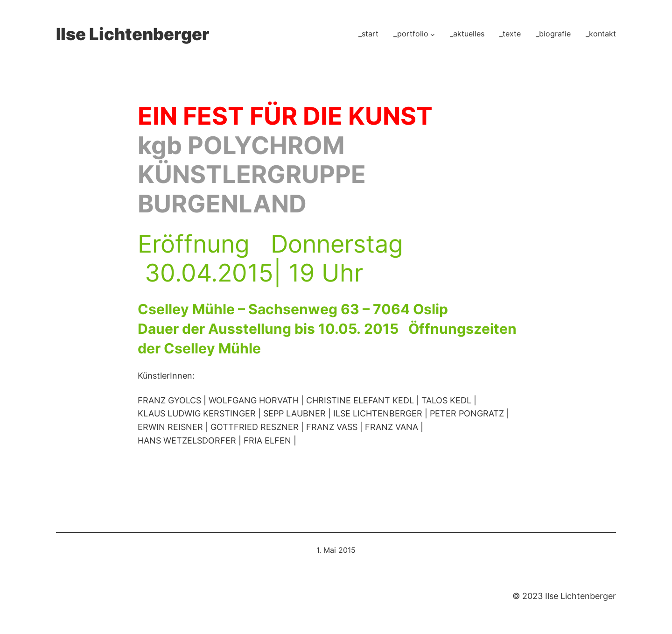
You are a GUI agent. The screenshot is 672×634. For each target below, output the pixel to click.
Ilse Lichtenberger (133, 34)
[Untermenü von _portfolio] (433, 34)
